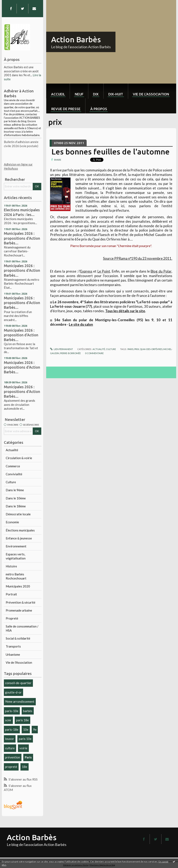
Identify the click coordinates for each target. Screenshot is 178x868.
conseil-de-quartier (18, 683)
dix (96, 94)
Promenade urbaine (19, 610)
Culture (11, 482)
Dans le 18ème (16, 506)
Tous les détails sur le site (125, 311)
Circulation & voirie (19, 458)
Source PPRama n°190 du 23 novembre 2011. (138, 258)
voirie (23, 748)
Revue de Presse (66, 109)
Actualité (12, 450)
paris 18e (22, 720)
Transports (13, 646)
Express (86, 271)
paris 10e (25, 739)
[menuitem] (58, 91)
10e (26, 729)
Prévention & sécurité (21, 602)
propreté (11, 767)
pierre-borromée (70, 353)
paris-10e (12, 711)
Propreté (12, 618)
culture (10, 748)
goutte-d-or (13, 692)
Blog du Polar (161, 271)
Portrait (11, 594)
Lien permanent (62, 349)
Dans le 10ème (16, 498)
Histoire (11, 566)
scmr (8, 720)
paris (130, 349)
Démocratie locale (18, 514)
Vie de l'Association (19, 662)
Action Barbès (76, 39)
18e (25, 767)
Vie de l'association (151, 94)
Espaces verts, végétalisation (16, 556)
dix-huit (116, 94)
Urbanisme (13, 654)
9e (35, 729)
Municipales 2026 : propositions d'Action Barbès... (22, 238)
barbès (28, 711)
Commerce (13, 466)
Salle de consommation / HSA (22, 628)
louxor (10, 739)
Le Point (104, 271)
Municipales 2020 (18, 586)
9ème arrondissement (20, 701)
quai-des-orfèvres (151, 349)
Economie (12, 522)
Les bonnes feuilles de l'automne (111, 152)
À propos (99, 109)
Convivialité (14, 474)
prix (137, 349)
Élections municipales (20, 530)
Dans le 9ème (15, 490)
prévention (13, 757)
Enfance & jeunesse (19, 538)
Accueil (58, 94)
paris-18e (12, 729)
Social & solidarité (18, 638)
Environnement (16, 546)
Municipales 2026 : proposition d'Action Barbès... (21, 335)
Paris (28, 757)
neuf (79, 94)
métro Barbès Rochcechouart (16, 576)
